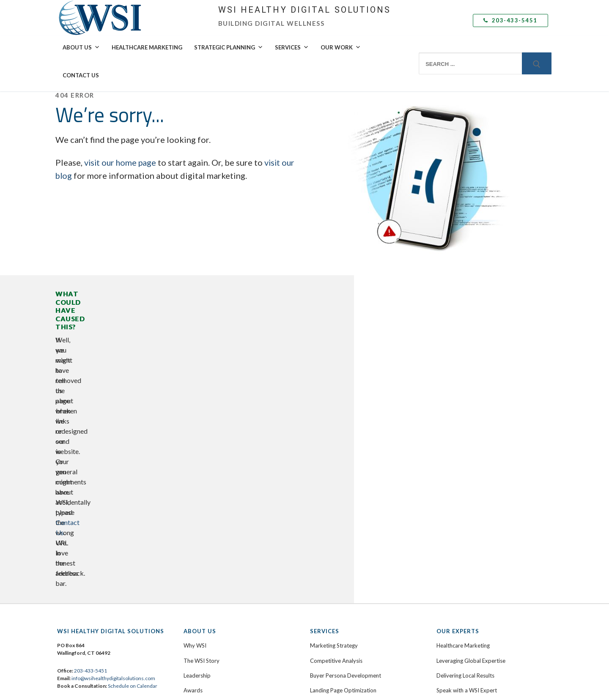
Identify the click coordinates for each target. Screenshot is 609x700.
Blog (442, 538)
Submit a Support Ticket (218, 518)
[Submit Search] (537, 63)
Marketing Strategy (334, 379)
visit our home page (121, 162)
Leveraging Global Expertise (471, 394)
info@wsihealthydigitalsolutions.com (113, 412)
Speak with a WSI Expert (467, 424)
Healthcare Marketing (147, 47)
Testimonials (452, 488)
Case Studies (452, 473)
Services (292, 47)
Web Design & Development (345, 439)
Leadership (197, 409)
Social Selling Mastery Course (346, 513)
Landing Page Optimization (343, 424)
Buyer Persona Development (346, 409)
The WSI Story (202, 394)
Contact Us (81, 75)
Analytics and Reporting (339, 617)
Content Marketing (333, 468)
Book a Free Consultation (215, 503)
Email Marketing (330, 572)
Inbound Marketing (334, 483)
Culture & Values (204, 439)
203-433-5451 (510, 20)
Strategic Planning (229, 47)
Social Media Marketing (339, 498)
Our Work (341, 47)
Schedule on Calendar (133, 420)
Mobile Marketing (332, 587)
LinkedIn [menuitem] (80, 473)
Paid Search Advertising (339, 528)
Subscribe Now (455, 552)
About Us (81, 47)
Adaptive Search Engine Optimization (356, 542)
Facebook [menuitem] (82, 462)
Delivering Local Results (465, 409)
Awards (193, 424)
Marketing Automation (338, 558)
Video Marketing (331, 602)
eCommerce (325, 454)
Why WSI (195, 379)
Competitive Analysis (336, 394)
